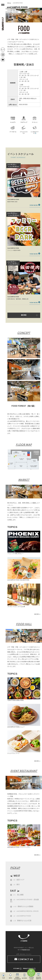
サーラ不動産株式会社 (24, 950)
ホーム (9, 3)
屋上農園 (18, 895)
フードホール (13, 132)
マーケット (35, 122)
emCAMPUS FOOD (22, 916)
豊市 (16, 885)
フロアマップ (24, 122)
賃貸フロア (19, 880)
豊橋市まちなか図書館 (23, 906)
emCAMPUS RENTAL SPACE (26, 911)
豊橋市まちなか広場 (22, 921)
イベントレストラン (24, 133)
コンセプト (13, 122)
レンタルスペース (35, 133)
